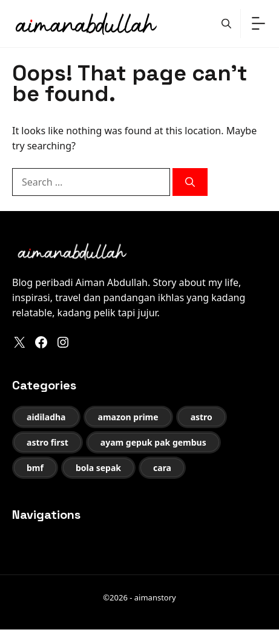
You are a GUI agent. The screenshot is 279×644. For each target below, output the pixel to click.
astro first (48, 442)
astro (202, 417)
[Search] (190, 182)
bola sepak (98, 468)
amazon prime (128, 417)
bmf (35, 468)
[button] (226, 24)
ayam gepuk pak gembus (153, 442)
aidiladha (46, 417)
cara (162, 468)
